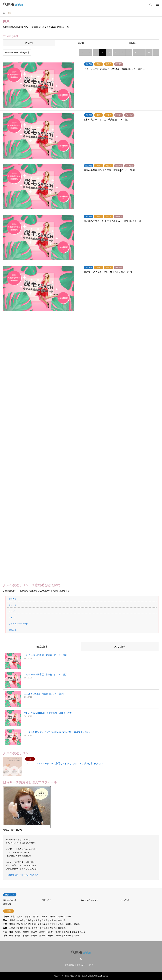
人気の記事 (120, 647)
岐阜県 (61, 924)
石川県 (28, 924)
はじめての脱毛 (10, 900)
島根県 (26, 932)
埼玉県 (37, 920)
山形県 (60, 917)
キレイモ (13, 605)
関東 (5, 920)
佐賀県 (26, 936)
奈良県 (53, 928)
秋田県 (52, 917)
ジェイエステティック (18, 624)
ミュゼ (12, 611)
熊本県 (42, 936)
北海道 (20, 917)
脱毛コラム (47, 900)
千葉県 (45, 920)
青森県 (28, 917)
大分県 (50, 936)
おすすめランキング (90, 900)
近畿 (5, 928)
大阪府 (37, 928)
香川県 (66, 932)
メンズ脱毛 (125, 900)
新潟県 (12, 924)
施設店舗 (7, 904)
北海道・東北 (9, 917)
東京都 (53, 920)
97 (149, 52)
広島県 (42, 932)
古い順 (81, 43)
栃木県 (20, 920)
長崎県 (34, 936)
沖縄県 (76, 936)
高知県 (83, 932)
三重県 (12, 928)
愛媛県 (75, 932)
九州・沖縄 (8, 936)
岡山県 (34, 932)
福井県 (37, 924)
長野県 (53, 924)
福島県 (68, 917)
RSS (81, 959)
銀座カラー (14, 599)
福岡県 (18, 936)
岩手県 (36, 917)
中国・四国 (8, 932)
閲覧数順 (133, 43)
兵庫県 (45, 928)
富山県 (20, 924)
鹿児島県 (67, 936)
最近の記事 (42, 647)
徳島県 (58, 932)
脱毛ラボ (13, 630)
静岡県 (69, 924)
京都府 (28, 928)
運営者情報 (69, 965)
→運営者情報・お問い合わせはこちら (22, 875)
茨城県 (12, 920)
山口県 (50, 932)
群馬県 (28, 920)
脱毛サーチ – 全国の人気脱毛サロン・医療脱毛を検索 (74, 976)
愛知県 (77, 924)
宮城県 (44, 917)
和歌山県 (62, 928)
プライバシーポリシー (86, 965)
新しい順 (29, 43)
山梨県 (45, 924)
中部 (5, 924)
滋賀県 (20, 928)
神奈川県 (62, 920)
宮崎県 (58, 936)
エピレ (12, 618)
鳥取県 (18, 932)
